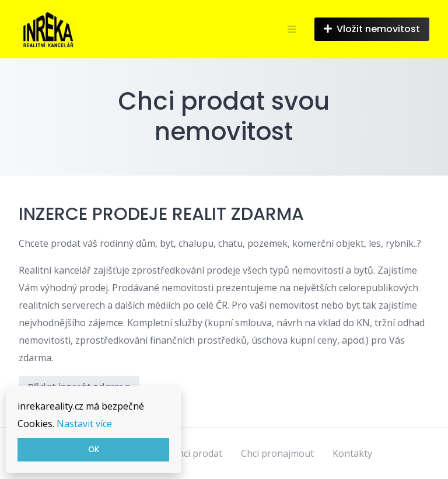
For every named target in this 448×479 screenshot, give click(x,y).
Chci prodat (197, 453)
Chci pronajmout (277, 453)
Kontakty (352, 453)
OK (94, 450)
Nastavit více (84, 424)
